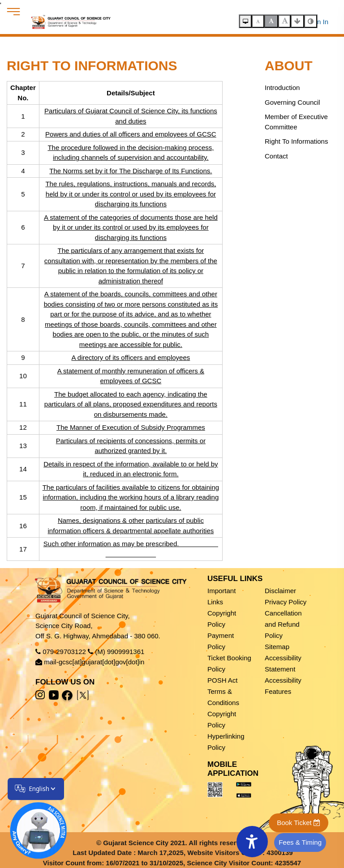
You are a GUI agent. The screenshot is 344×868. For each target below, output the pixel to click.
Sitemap (277, 647)
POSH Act (223, 680)
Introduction (282, 88)
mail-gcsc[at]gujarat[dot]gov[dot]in (94, 662)
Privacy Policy (286, 602)
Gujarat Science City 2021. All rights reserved (175, 843)
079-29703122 (64, 652)
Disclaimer (280, 591)
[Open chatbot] (33, 825)
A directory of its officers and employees (130, 357)
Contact (276, 156)
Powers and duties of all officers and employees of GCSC (130, 134)
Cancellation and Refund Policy (283, 624)
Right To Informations (296, 141)
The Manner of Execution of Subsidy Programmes (130, 427)
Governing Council (292, 102)
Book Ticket (299, 823)
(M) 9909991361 (120, 652)
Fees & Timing (300, 842)
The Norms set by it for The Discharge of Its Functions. (130, 171)
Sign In (318, 22)
